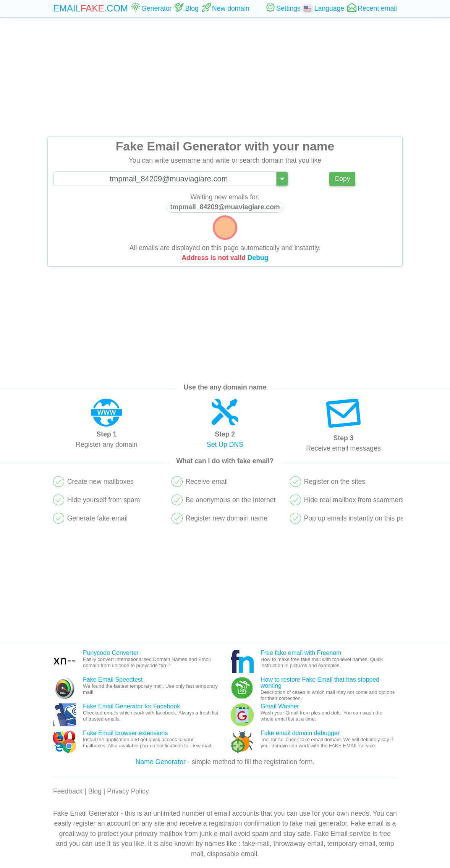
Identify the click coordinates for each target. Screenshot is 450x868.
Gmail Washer (280, 706)
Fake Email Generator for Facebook (131, 706)
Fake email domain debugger (300, 733)
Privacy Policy (128, 791)
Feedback (68, 791)
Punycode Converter (111, 653)
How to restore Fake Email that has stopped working (320, 683)
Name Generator (161, 762)
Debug (258, 258)
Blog (95, 791)
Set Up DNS (225, 445)
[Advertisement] (225, 77)
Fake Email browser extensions (125, 733)
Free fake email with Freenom (301, 653)
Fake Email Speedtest (113, 680)
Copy (342, 179)
